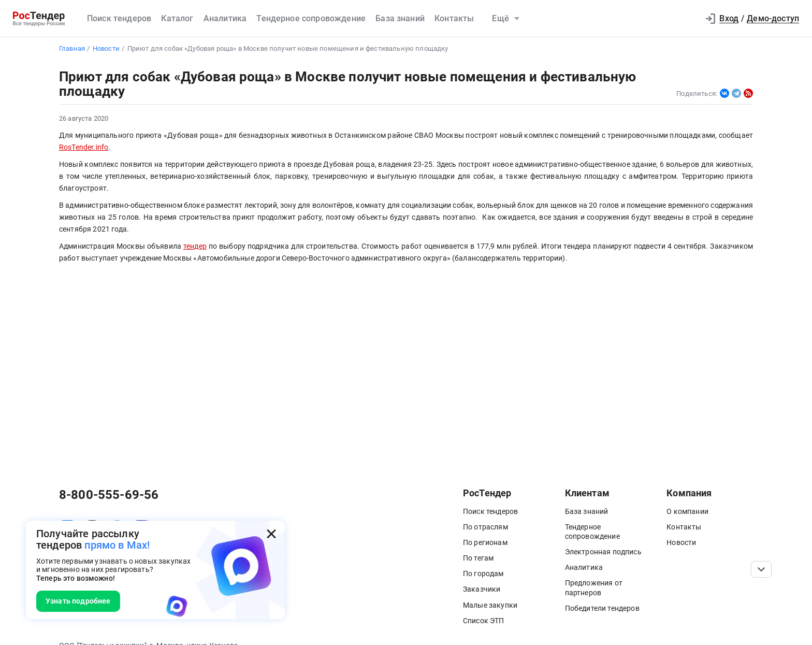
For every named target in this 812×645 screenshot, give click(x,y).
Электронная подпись (603, 552)
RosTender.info (84, 147)
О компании (687, 511)
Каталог (177, 18)
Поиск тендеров (119, 18)
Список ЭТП (484, 621)
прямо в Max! (117, 545)
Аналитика (225, 18)
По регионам (485, 542)
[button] (686, 19)
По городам (483, 574)
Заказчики (482, 589)
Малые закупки (490, 605)
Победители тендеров (602, 608)
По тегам (478, 558)
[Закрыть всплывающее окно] (271, 534)
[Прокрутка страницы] (761, 569)
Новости (681, 542)
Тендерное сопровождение (311, 18)
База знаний (400, 18)
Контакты (454, 18)
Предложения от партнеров (594, 587)
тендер (195, 246)
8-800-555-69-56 (109, 495)
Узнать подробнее (78, 601)
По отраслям (485, 527)
